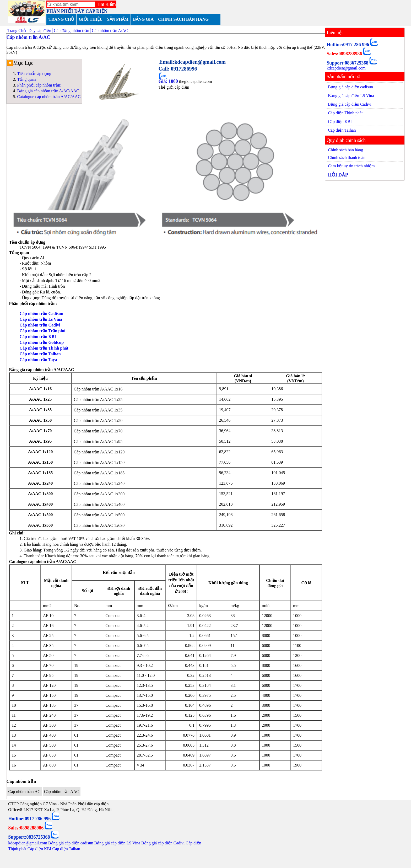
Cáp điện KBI (340, 122)
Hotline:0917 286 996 (348, 45)
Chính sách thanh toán (347, 157)
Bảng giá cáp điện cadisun (350, 87)
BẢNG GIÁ (143, 19)
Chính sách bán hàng (345, 150)
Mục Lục (23, 63)
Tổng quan (27, 79)
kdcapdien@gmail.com (346, 68)
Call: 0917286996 (178, 69)
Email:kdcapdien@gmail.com (192, 62)
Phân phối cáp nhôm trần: (39, 85)
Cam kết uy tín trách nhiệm (351, 166)
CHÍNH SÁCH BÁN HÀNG (183, 19)
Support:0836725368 (347, 63)
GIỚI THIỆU (91, 19)
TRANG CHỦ (61, 19)
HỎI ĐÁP (338, 175)
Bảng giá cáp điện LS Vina (351, 96)
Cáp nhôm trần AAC (62, 792)
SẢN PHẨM (118, 19)
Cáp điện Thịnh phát (345, 113)
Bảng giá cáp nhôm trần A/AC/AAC (48, 91)
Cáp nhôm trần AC (24, 792)
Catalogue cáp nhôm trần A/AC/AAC (49, 97)
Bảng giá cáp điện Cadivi (350, 104)
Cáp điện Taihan (342, 130)
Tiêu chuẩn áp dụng (34, 74)
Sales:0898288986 (344, 54)
